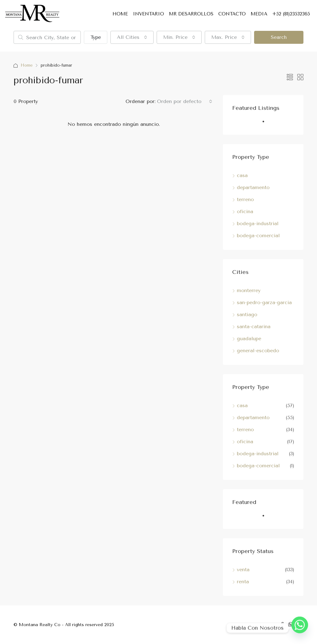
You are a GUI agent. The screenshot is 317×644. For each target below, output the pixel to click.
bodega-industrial (258, 223)
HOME (120, 14)
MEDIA (259, 14)
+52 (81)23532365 (291, 14)
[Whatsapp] (300, 628)
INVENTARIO (148, 14)
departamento (253, 187)
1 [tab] (266, 124)
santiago (247, 314)
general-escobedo (258, 351)
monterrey (249, 290)
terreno (245, 199)
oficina (245, 211)
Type (96, 37)
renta (243, 582)
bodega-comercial (258, 235)
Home (27, 65)
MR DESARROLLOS (191, 14)
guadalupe (249, 339)
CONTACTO (232, 14)
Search (279, 37)
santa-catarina (254, 326)
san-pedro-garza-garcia (264, 302)
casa (242, 175)
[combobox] (132, 37)
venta (243, 570)
